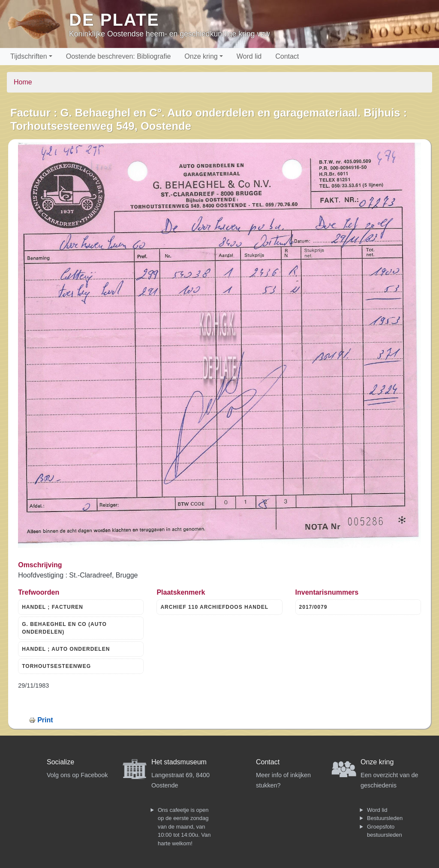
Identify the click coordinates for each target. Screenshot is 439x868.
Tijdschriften (29, 56)
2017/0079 (313, 607)
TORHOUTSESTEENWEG (56, 666)
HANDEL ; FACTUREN (53, 607)
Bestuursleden (385, 818)
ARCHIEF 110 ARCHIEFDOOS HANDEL (214, 607)
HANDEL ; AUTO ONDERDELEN (66, 649)
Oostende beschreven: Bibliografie (119, 56)
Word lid (249, 56)
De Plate (114, 20)
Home (23, 82)
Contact (287, 56)
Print (45, 720)
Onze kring (201, 56)
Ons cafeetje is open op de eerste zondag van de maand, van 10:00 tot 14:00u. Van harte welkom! (184, 827)
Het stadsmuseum (179, 762)
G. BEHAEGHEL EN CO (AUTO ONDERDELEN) (64, 628)
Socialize (60, 762)
